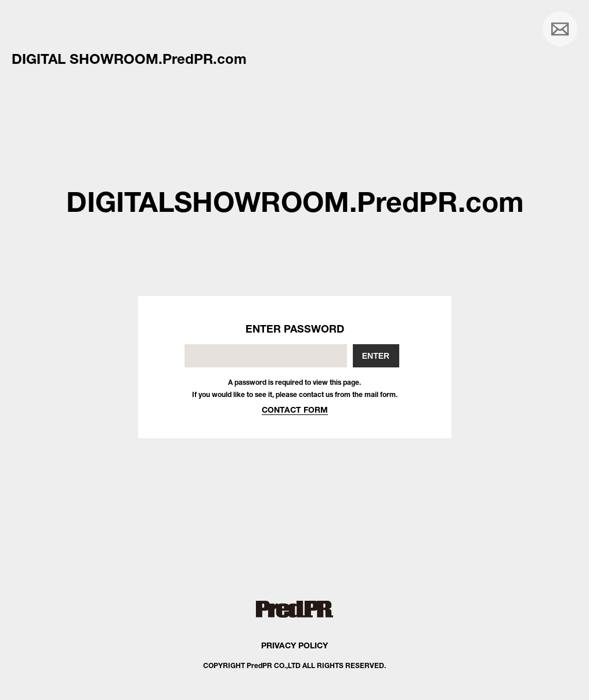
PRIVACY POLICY (294, 645)
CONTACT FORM (295, 409)
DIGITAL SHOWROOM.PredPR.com (129, 59)
